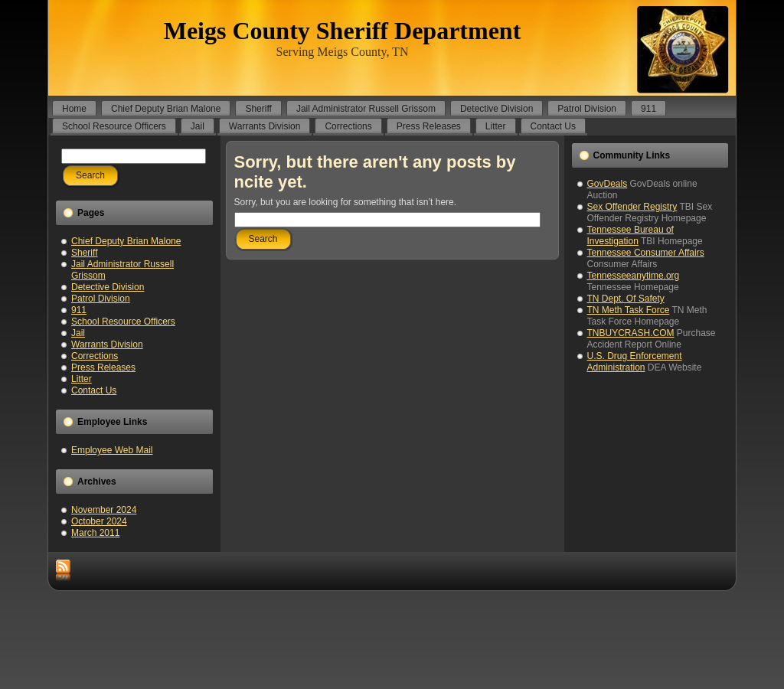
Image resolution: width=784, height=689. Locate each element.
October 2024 (99, 521)
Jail (78, 333)
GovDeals (608, 184)
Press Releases (103, 367)
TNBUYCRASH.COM (631, 333)
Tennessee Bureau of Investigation (630, 235)
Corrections (95, 356)
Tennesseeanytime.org (634, 276)
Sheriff (84, 253)
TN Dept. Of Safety (626, 299)
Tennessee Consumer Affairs (646, 253)
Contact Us (94, 390)
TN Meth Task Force (629, 310)
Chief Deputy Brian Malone (126, 241)
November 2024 (104, 510)
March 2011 (95, 533)
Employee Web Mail (112, 450)
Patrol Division (101, 299)
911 (79, 310)
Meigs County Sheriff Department (343, 31)
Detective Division (108, 287)
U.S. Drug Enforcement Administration (635, 362)
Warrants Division (107, 344)
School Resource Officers (123, 322)
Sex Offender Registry (632, 207)
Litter (82, 379)
